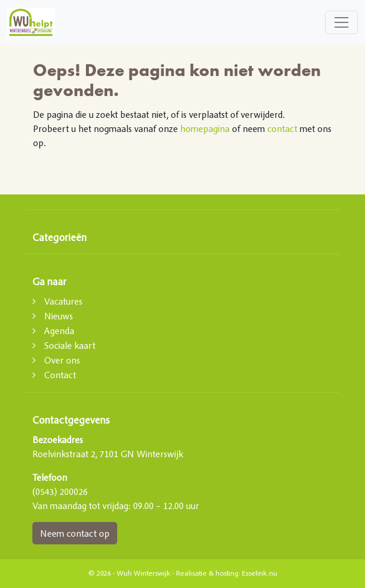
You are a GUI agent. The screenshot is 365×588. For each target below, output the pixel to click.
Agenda (59, 331)
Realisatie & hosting (207, 573)
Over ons (62, 360)
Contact (60, 375)
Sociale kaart (70, 345)
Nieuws (59, 316)
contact (282, 128)
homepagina (205, 128)
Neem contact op (75, 533)
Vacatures (63, 301)
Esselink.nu (260, 573)
